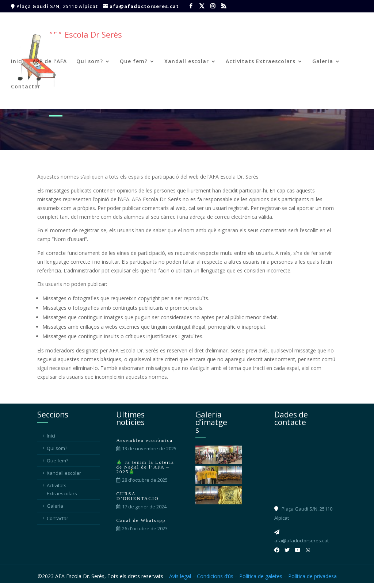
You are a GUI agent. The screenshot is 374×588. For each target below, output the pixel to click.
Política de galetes (261, 576)
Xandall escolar (187, 62)
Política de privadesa (312, 576)
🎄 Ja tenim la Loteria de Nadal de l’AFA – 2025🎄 (145, 467)
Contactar (26, 87)
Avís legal (180, 576)
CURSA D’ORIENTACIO (137, 496)
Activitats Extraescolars (261, 62)
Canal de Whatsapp (141, 520)
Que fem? (134, 62)
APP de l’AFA (50, 62)
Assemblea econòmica (144, 440)
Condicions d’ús (215, 576)
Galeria (323, 62)
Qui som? (90, 62)
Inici (17, 62)
